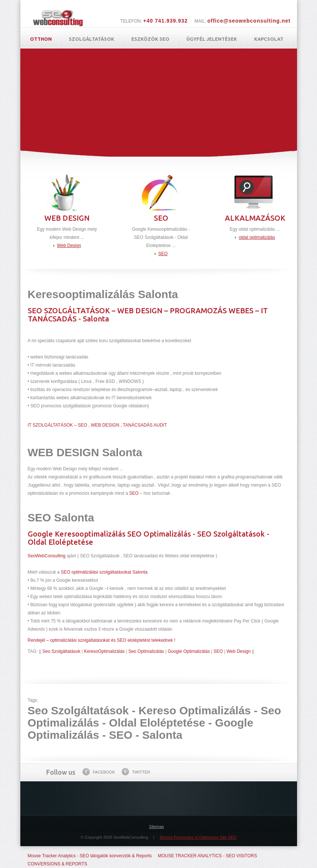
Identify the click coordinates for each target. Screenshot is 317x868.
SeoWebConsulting (47, 556)
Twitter (136, 772)
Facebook (99, 772)
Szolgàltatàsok (92, 39)
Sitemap (156, 827)
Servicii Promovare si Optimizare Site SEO (198, 837)
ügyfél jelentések (212, 39)
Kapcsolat (269, 39)
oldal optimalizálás (257, 237)
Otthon (41, 39)
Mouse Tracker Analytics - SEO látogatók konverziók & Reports (90, 856)
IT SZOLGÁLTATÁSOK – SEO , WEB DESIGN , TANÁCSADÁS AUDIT (97, 425)
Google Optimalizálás (189, 651)
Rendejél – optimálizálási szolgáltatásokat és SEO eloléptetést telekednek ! (102, 640)
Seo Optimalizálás (146, 651)
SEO (163, 254)
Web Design (69, 246)
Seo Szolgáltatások (62, 651)
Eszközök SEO (150, 39)
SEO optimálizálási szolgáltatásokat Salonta (104, 572)
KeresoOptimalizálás (104, 651)
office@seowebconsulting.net (249, 21)
